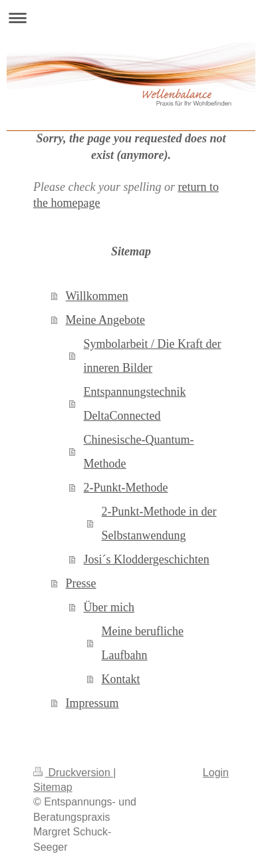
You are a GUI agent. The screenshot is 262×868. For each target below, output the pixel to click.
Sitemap (53, 787)
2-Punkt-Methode (126, 488)
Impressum (92, 703)
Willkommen (97, 296)
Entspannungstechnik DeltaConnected (135, 404)
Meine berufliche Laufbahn (143, 643)
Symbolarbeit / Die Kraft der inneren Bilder (153, 356)
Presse (81, 583)
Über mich (109, 607)
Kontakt (121, 679)
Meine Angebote (105, 320)
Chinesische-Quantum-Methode (139, 452)
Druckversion (73, 773)
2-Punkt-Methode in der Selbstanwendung (159, 523)
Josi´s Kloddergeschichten (147, 559)
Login (216, 773)
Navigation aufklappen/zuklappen (131, 18)
